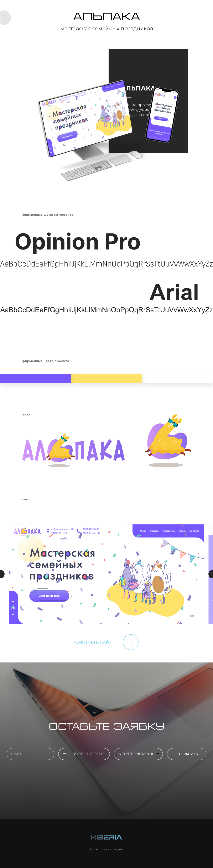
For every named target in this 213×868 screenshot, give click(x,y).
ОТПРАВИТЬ (191, 754)
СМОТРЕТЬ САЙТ (93, 642)
